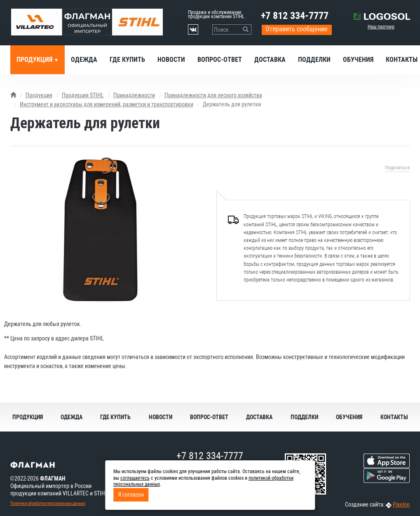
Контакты (394, 417)
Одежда (84, 60)
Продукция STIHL (83, 95)
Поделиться (397, 168)
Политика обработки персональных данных (48, 503)
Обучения (358, 60)
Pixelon (401, 504)
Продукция (35, 60)
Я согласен (131, 495)
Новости (171, 60)
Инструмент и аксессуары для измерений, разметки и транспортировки (107, 104)
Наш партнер (381, 27)
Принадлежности (134, 95)
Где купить (127, 60)
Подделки (314, 60)
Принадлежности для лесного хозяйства (213, 95)
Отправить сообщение (297, 29)
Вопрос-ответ (220, 60)
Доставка (270, 60)
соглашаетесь (135, 478)
